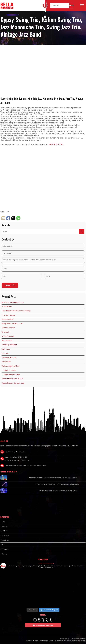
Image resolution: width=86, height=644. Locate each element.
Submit (10, 285)
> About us (4, 526)
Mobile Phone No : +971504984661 (16, 457)
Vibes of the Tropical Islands (12, 379)
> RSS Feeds (4, 549)
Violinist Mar (6, 362)
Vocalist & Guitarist (9, 358)
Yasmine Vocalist (8, 328)
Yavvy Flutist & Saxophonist (12, 324)
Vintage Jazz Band (9, 370)
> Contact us (5, 540)
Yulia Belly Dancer (9, 315)
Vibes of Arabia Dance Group (13, 383)
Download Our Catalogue (43, 625)
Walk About (6, 349)
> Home (3, 522)
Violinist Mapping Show (11, 366)
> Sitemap (4, 554)
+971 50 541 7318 (56, 144)
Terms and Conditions (78, 639)
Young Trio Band (8, 319)
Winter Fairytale (8, 336)
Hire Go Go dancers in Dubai (13, 302)
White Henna (7, 341)
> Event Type (5, 536)
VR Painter (6, 353)
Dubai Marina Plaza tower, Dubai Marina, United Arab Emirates (26, 466)
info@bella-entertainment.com (15, 452)
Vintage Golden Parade (11, 375)
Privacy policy (64, 639)
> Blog (2, 545)
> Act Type (4, 531)
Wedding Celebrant (9, 345)
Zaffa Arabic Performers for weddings (16, 311)
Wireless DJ (6, 332)
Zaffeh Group (7, 307)
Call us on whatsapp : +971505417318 (17, 460)
